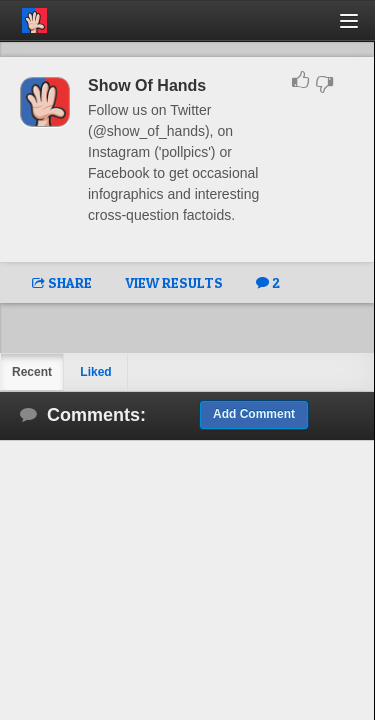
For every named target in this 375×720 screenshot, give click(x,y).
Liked (95, 372)
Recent (32, 372)
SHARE (62, 282)
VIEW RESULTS (174, 282)
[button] (360, 28)
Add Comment (254, 414)
